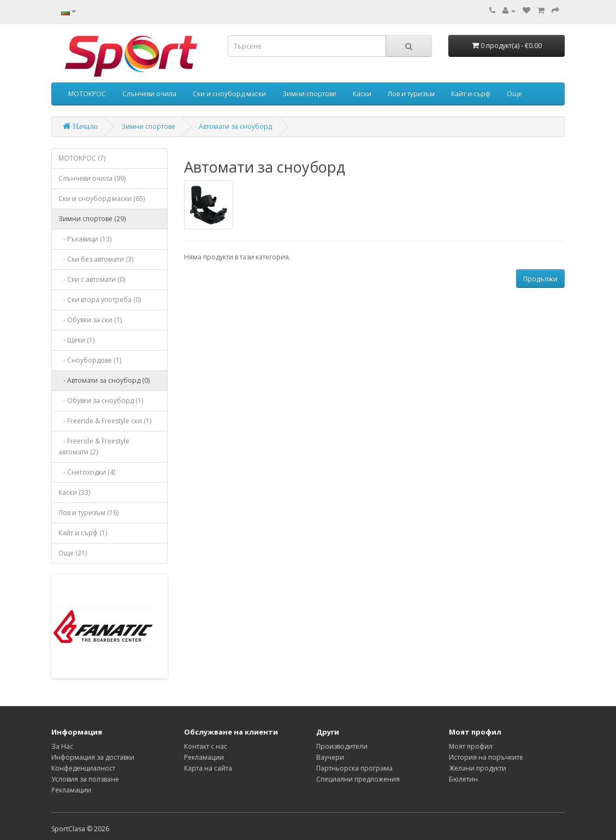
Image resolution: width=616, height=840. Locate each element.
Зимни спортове (309, 94)
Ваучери (330, 757)
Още (514, 94)
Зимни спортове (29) (92, 219)
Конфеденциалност (83, 768)
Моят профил (471, 746)
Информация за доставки (93, 757)
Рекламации (71, 790)
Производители (342, 746)
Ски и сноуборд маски (229, 94)
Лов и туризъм (411, 94)
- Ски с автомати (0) (92, 279)
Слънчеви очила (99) (92, 178)
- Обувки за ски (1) (90, 320)
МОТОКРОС (87, 94)
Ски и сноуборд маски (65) (102, 199)
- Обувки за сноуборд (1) (101, 401)
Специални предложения (358, 779)
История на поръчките (486, 757)
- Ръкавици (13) (85, 239)
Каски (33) (74, 492)
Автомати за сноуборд (235, 126)
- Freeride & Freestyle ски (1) (105, 421)
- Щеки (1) (76, 340)
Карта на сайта (208, 768)
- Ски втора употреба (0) (100, 300)
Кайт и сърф (471, 94)
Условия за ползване (85, 779)
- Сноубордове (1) (90, 360)
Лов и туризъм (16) (88, 513)
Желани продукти (478, 768)
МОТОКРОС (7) (82, 158)
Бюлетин (463, 779)
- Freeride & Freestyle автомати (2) (94, 446)
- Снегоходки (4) (87, 472)
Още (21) (73, 553)
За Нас (62, 746)
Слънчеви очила (149, 94)
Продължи (540, 279)
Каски (362, 94)
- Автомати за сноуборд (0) (104, 380)
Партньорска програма (354, 768)
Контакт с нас (206, 746)
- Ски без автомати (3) (96, 259)
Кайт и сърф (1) (83, 533)
